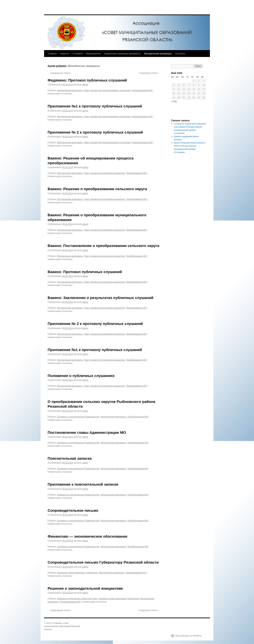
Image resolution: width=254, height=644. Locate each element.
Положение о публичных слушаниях (81, 376)
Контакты (180, 54)
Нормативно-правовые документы (122, 54)
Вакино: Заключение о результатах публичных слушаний (100, 298)
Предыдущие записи (59, 73)
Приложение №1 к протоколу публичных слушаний (95, 106)
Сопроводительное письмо (73, 510)
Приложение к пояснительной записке (83, 484)
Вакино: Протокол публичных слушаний (85, 272)
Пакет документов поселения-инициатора (104, 173)
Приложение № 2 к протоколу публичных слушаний (95, 132)
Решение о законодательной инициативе (85, 588)
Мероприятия (93, 54)
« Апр (174, 101)
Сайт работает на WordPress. (188, 636)
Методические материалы (158, 54)
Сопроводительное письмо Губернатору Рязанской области (103, 562)
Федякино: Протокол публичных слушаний (87, 80)
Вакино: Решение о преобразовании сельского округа (97, 189)
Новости (65, 54)
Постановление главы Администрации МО (87, 432)
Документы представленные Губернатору (77, 573)
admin (85, 85)
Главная (52, 54)
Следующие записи (150, 73)
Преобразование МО (142, 90)
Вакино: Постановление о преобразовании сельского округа (103, 246)
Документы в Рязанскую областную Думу (77, 599)
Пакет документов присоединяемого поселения (107, 90)
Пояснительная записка (70, 458)
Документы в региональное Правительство (78, 417)
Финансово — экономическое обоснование (87, 536)
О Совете (78, 54)
